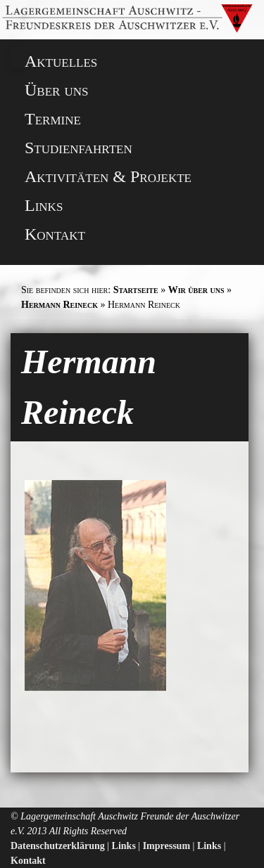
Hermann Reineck (59, 305)
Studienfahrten (78, 148)
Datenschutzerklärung (58, 846)
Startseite (136, 290)
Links (44, 205)
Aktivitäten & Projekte (108, 176)
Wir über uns (196, 290)
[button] (23, 16)
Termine (53, 119)
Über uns (56, 90)
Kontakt (55, 234)
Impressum (166, 846)
